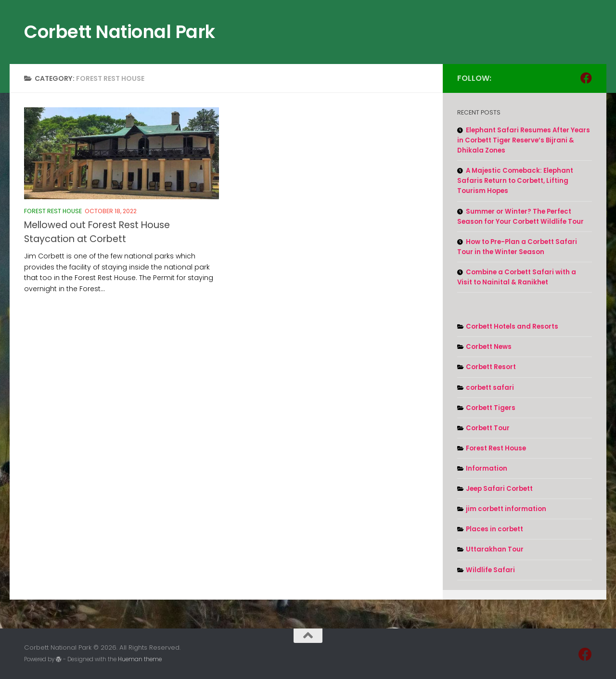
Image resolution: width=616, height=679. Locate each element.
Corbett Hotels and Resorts (512, 327)
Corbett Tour (488, 428)
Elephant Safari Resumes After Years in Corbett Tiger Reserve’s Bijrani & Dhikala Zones (524, 140)
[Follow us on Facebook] (586, 78)
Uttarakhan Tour (495, 549)
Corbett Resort (491, 367)
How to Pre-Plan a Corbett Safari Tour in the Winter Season (517, 247)
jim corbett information (506, 509)
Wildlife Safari (490, 570)
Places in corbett (494, 529)
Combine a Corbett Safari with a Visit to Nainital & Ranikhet (517, 277)
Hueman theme (140, 659)
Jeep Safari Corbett (499, 489)
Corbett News (489, 347)
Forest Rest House (53, 211)
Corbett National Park (120, 32)
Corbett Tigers (491, 408)
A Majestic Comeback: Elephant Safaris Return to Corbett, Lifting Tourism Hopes (515, 181)
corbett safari (490, 388)
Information (487, 468)
